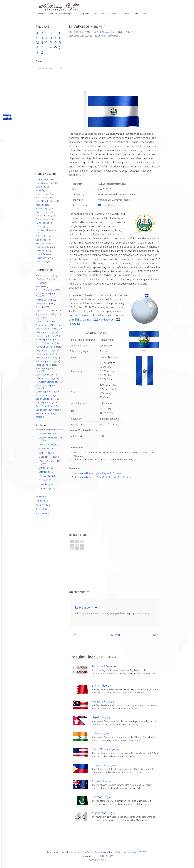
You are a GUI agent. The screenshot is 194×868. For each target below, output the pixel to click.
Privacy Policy (42, 513)
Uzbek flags (41, 262)
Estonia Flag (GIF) (47, 472)
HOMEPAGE (115, 635)
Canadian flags (43, 219)
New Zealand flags (44, 244)
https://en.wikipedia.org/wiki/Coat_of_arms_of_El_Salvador (102, 477)
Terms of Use (42, 509)
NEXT (156, 635)
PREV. (73, 635)
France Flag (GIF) (47, 488)
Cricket (39, 318)
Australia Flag (103, 781)
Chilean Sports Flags (45, 378)
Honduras (104, 320)
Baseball (40, 286)
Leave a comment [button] (87, 607)
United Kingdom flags (46, 201)
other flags (41, 187)
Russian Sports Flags (46, 290)
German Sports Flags (46, 358)
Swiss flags (41, 190)
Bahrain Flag (102, 686)
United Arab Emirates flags (46, 231)
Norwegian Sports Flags (47, 382)
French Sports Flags (45, 343)
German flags (42, 212)
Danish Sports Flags (45, 399)
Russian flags (42, 194)
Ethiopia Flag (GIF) (48, 476)
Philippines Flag (104, 765)
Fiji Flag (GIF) (45, 480)
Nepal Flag (101, 717)
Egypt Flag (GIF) (46, 453)
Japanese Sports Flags (47, 311)
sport (38, 417)
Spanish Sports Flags (46, 336)
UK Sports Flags (43, 304)
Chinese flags (42, 236)
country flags (102, 32)
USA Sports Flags (44, 279)
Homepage (41, 496)
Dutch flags (41, 227)
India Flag (100, 733)
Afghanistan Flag (105, 813)
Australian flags (43, 216)
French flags (42, 198)
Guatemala (86, 320)
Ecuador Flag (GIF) (48, 449)
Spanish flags (42, 208)
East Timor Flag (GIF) (49, 444)
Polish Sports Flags (45, 365)
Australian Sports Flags (47, 347)
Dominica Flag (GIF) (48, 434)
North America (126, 32)
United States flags (45, 183)
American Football (44, 300)
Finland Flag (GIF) (47, 484)
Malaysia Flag (103, 702)
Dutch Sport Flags (44, 354)
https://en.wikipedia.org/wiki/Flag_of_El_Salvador (98, 473)
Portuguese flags (44, 247)
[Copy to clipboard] (109, 205)
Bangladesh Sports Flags (48, 410)
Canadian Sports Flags (46, 322)
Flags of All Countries (104, 666)
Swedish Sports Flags (46, 392)
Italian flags (41, 205)
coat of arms (83, 32)
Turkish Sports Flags (45, 340)
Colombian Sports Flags (47, 329)
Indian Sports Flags (45, 402)
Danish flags (42, 240)
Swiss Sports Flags (45, 406)
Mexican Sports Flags (46, 361)
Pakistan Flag (103, 797)
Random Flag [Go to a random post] (42, 501)
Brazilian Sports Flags (46, 325)
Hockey (39, 283)
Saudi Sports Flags (45, 375)
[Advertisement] (115, 63)
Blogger (103, 860)
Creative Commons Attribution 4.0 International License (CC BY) (117, 852)
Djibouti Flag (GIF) (47, 430)
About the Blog (43, 505)
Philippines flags (43, 258)
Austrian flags (42, 223)
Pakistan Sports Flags (46, 413)
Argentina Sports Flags (47, 314)
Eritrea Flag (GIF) (47, 468)
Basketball (41, 307)
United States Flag (105, 749)
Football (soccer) (44, 276)
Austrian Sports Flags (46, 395)
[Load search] (48, 68)
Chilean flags (42, 251)
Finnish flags (42, 254)
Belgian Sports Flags (45, 350)
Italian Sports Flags (45, 332)
